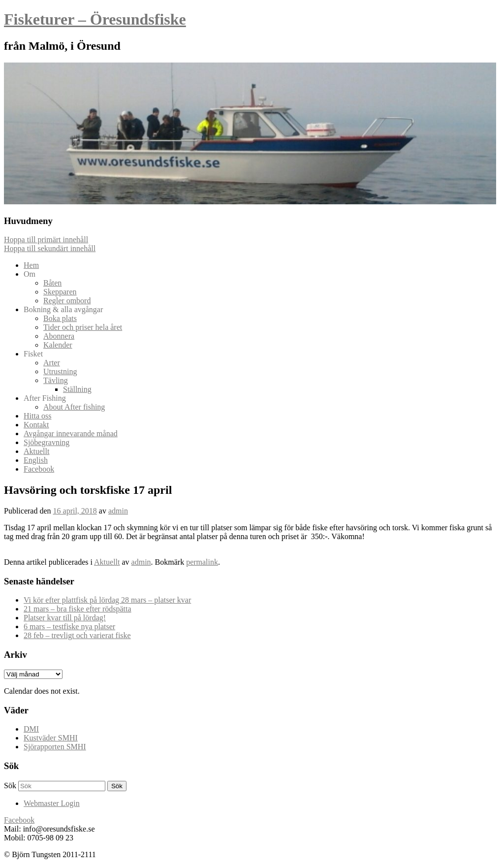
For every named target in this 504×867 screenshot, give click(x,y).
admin (118, 511)
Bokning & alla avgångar (63, 309)
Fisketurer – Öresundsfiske (95, 19)
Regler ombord (67, 301)
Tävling (56, 380)
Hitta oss (37, 416)
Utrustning (60, 371)
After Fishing (45, 398)
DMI (31, 729)
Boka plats (60, 318)
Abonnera (59, 336)
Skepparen (60, 292)
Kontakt (36, 425)
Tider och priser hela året (83, 327)
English (36, 460)
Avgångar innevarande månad (71, 433)
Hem (31, 265)
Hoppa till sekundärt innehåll (50, 248)
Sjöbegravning (47, 442)
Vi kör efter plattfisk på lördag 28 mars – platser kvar (107, 600)
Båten (52, 283)
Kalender (58, 345)
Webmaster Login (52, 803)
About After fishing (74, 407)
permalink (202, 562)
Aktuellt (36, 451)
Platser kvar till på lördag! (65, 618)
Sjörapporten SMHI (55, 747)
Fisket (33, 354)
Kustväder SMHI (51, 738)
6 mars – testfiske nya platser (69, 626)
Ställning (77, 389)
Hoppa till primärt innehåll (46, 240)
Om (30, 274)
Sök (10, 786)
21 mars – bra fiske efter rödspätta (78, 609)
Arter (52, 363)
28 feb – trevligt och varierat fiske (77, 635)
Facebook (39, 469)
